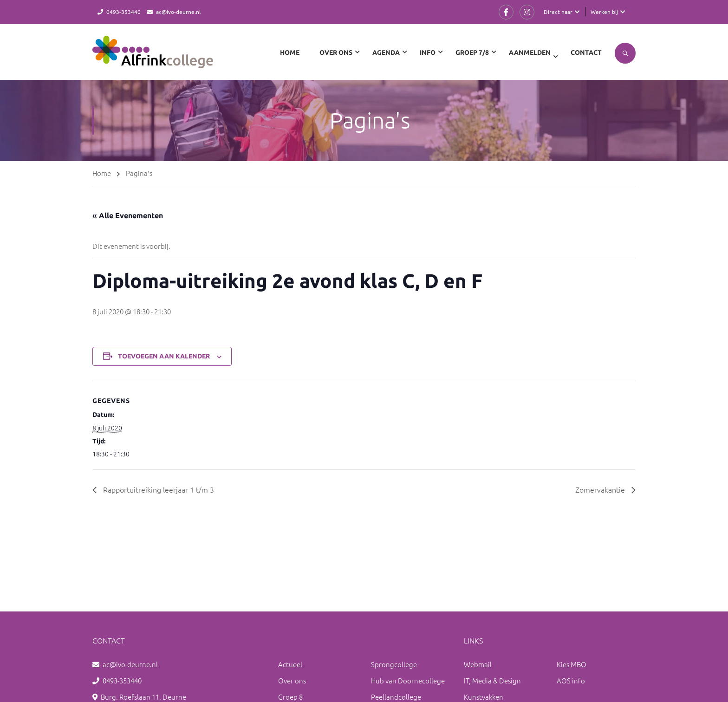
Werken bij (604, 12)
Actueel (290, 664)
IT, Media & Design (492, 680)
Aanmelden (530, 52)
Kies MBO (572, 664)
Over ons (292, 680)
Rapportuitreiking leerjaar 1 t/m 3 (158, 489)
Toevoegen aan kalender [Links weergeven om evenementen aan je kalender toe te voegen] (164, 356)
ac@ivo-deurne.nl (178, 12)
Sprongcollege (394, 664)
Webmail (478, 664)
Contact (586, 52)
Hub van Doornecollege (408, 680)
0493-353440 (123, 12)
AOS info (571, 680)
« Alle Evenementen (128, 215)
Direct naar (558, 12)
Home (290, 52)
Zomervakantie (601, 489)
